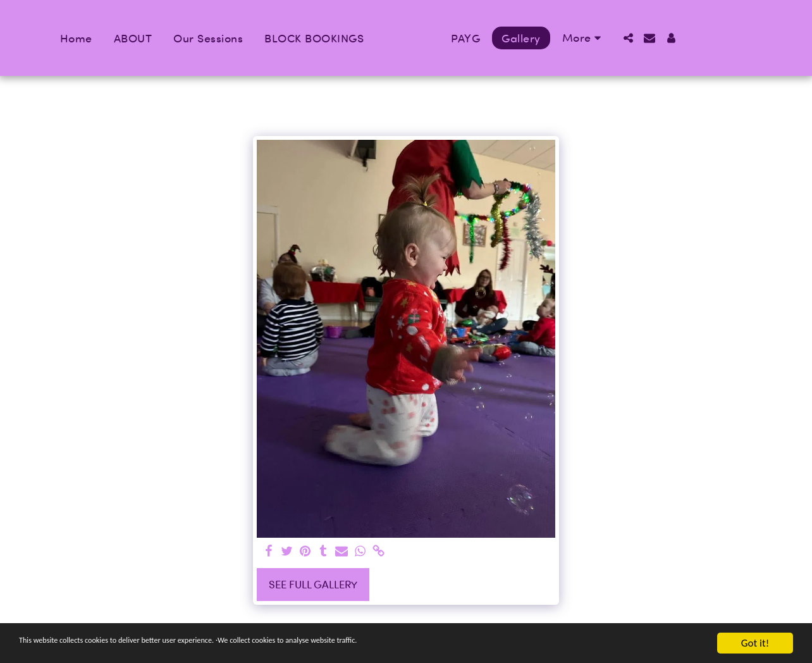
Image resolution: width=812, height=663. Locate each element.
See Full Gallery (313, 584)
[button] (658, 38)
